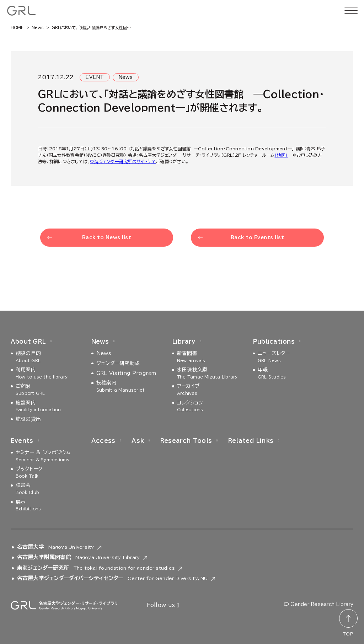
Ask (138, 441)
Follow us (163, 606)
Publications (274, 342)
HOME (17, 28)
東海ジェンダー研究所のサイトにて (123, 161)
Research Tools (186, 441)
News (38, 28)
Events (22, 441)
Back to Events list (258, 238)
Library (184, 342)
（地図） (281, 155)
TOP (348, 634)
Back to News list (107, 238)
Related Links (251, 441)
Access (103, 441)
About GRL (28, 342)
